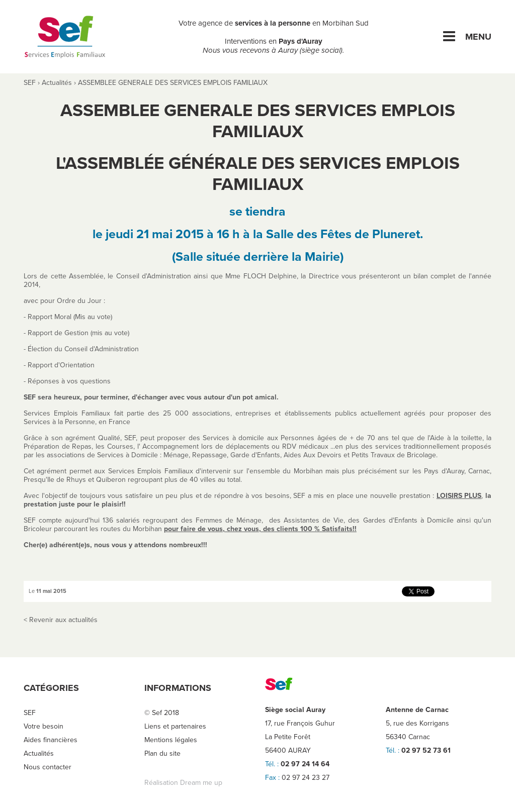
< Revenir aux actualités (61, 620)
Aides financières (51, 740)
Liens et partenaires (175, 726)
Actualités (57, 83)
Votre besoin (44, 726)
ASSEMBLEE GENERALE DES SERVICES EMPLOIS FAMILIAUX (173, 83)
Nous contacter (48, 767)
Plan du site (162, 753)
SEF (30, 83)
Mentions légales (171, 740)
